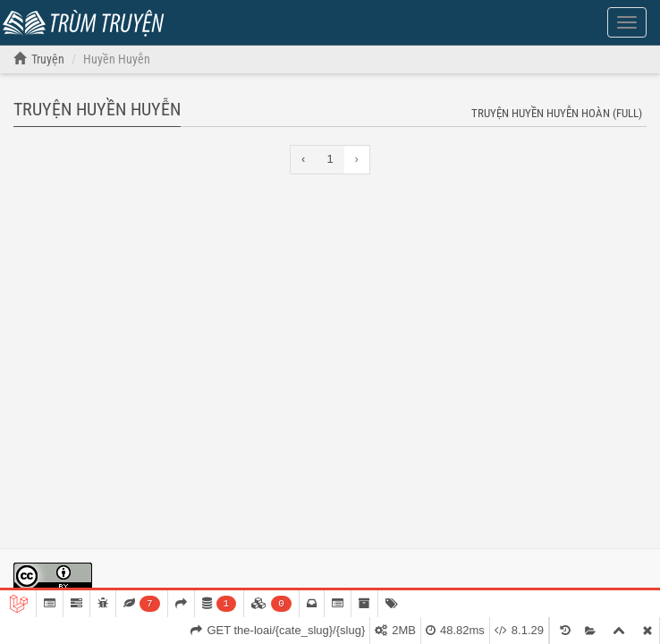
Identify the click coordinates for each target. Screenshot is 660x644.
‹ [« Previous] (303, 159)
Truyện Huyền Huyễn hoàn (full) (557, 113)
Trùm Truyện (88, 21)
